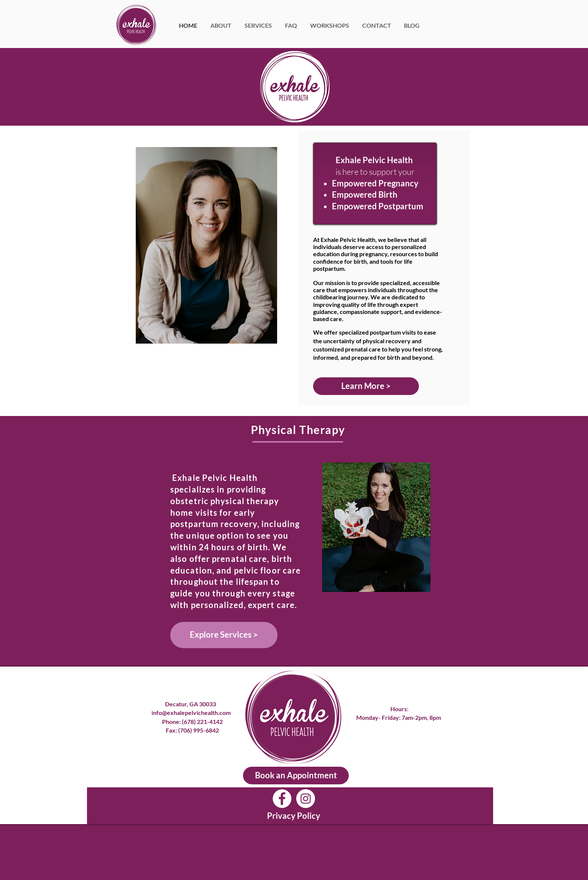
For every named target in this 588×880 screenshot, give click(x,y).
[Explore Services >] (224, 635)
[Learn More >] (366, 386)
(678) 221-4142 (202, 722)
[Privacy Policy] (294, 816)
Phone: (172, 722)
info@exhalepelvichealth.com (192, 713)
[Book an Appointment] (296, 776)
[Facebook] (282, 799)
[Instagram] (306, 799)
